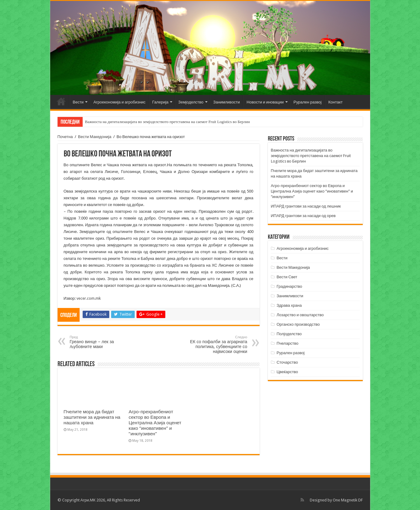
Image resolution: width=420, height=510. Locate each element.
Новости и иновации (265, 102)
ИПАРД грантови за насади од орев (303, 216)
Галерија (160, 102)
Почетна (61, 101)
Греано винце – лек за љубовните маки (101, 342)
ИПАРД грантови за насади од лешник (306, 206)
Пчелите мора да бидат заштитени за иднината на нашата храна (92, 417)
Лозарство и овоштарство (300, 315)
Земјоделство (191, 102)
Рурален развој (308, 102)
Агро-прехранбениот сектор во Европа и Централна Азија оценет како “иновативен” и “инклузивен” (155, 423)
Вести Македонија (95, 137)
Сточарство (287, 362)
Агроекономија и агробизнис (119, 102)
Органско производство (298, 324)
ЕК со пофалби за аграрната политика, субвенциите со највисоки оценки (216, 345)
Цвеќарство (287, 372)
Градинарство (289, 286)
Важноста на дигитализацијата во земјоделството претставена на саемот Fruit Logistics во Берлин (168, 122)
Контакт (335, 102)
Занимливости (227, 102)
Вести (78, 102)
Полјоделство (289, 334)
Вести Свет (287, 277)
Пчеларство (287, 343)
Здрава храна (289, 305)
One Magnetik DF (348, 500)
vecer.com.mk (89, 298)
